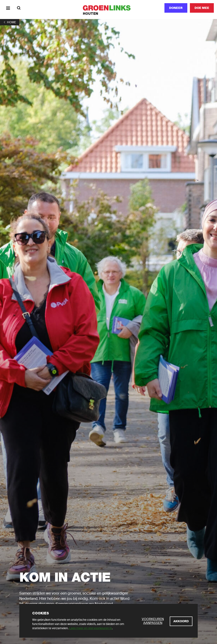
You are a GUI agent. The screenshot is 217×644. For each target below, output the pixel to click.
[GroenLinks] (109, 8)
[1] (10, 22)
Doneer (176, 8)
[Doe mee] (202, 8)
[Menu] (8, 8)
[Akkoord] (181, 621)
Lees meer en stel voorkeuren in (90, 628)
